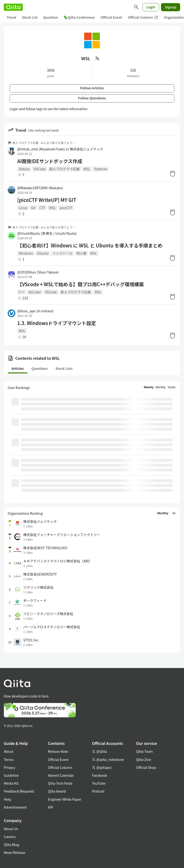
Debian (24, 169)
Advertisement (15, 807)
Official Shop (146, 767)
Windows (26, 253)
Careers (10, 837)
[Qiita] (13, 7)
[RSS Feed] (98, 58)
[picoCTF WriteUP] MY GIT (47, 200)
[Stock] (172, 174)
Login (151, 7)
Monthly (161, 387)
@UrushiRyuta (47, 233)
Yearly (171, 387)
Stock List (30, 17)
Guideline (11, 775)
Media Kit (11, 783)
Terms (9, 759)
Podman (101, 169)
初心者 (81, 253)
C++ (22, 292)
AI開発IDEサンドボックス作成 (50, 161)
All (174, 513)
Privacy (9, 767)
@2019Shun (38, 272)
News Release (14, 852)
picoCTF (66, 208)
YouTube (99, 783)
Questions (40, 368)
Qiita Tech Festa (60, 783)
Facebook (100, 775)
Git (33, 208)
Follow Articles (92, 88)
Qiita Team (144, 751)
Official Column (143, 17)
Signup (171, 7)
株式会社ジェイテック (86, 149)
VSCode (40, 169)
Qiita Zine (144, 759)
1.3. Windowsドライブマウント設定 (57, 323)
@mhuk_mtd (41, 149)
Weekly (149, 387)
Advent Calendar (61, 775)
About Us (11, 829)
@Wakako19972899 (40, 188)
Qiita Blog (11, 845)
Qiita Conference (79, 17)
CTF (42, 208)
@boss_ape (35, 311)
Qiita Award (57, 791)
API (50, 807)
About (9, 751)
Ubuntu (43, 253)
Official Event (111, 17)
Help (8, 799)
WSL (87, 169)
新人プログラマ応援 (64, 169)
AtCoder (35, 292)
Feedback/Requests (19, 791)
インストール (63, 253)
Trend (11, 17)
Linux (23, 208)
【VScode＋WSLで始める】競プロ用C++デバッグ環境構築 (80, 284)
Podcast (98, 791)
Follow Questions (92, 98)
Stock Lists (64, 368)
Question (51, 17)
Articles (18, 368)
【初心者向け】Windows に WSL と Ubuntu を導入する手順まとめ (90, 246)
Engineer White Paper (65, 799)
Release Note (58, 751)
